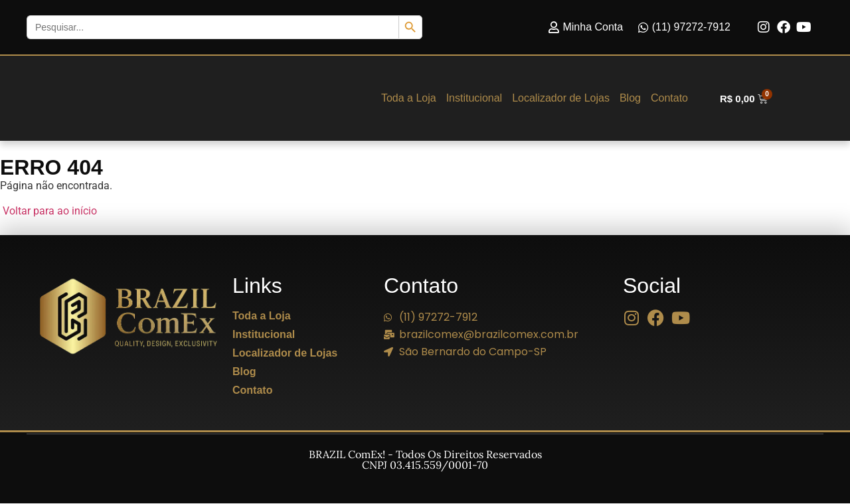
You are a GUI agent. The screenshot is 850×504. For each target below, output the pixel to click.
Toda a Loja (409, 99)
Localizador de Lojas (561, 99)
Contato (669, 99)
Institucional (474, 99)
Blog (630, 99)
